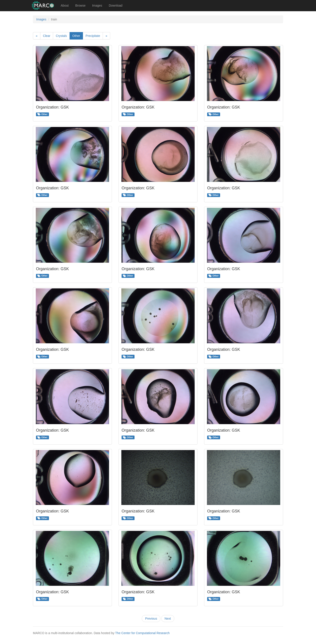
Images (97, 5)
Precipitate (93, 36)
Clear (47, 36)
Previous (151, 619)
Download (116, 5)
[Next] (106, 36)
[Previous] (37, 36)
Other (76, 36)
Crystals (61, 36)
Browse (80, 5)
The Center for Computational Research (142, 633)
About (65, 5)
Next (168, 619)
